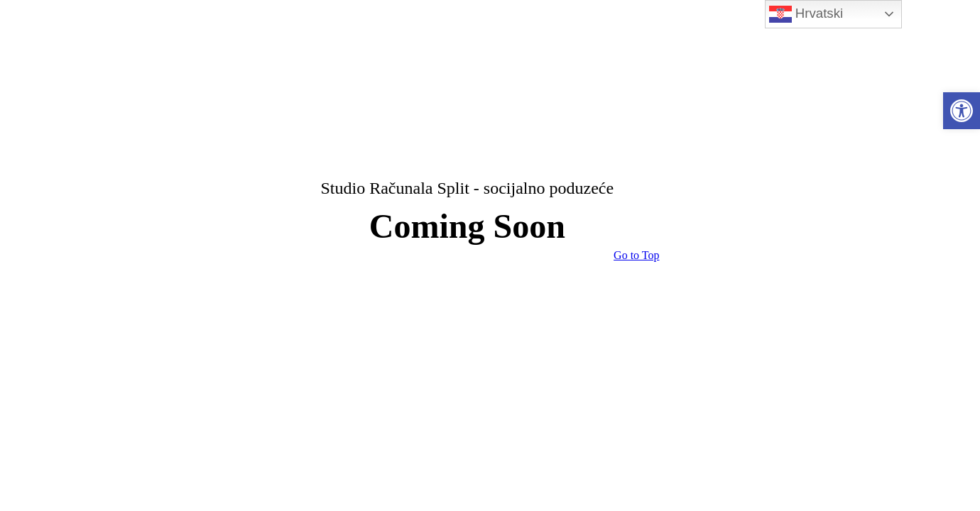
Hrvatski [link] (806, 14)
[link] (962, 111)
